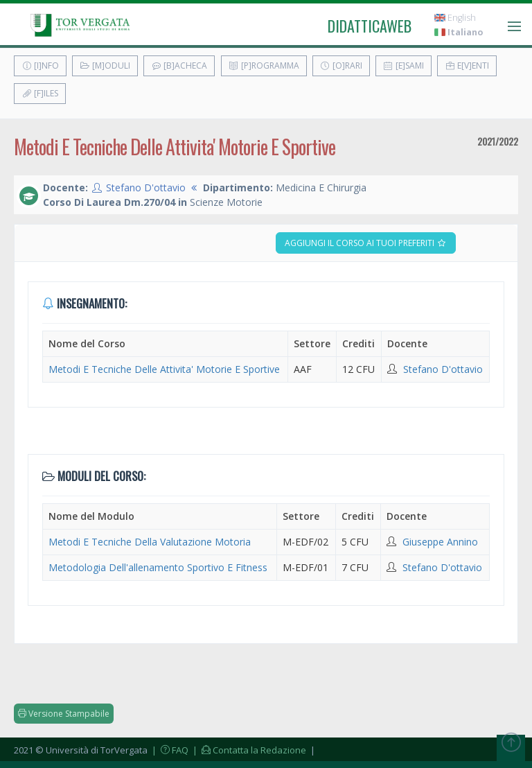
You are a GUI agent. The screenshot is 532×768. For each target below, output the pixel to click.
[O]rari (341, 66)
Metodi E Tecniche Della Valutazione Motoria (150, 542)
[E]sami (404, 66)
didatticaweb (370, 26)
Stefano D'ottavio (146, 187)
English (455, 18)
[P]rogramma (264, 66)
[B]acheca (179, 66)
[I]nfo (40, 66)
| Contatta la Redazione (248, 750)
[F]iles (40, 93)
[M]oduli (105, 66)
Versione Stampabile (64, 714)
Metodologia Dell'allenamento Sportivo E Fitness (158, 567)
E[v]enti (467, 66)
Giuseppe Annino (440, 542)
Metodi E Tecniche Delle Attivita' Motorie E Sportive (164, 369)
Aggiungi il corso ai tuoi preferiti (366, 243)
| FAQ (169, 750)
